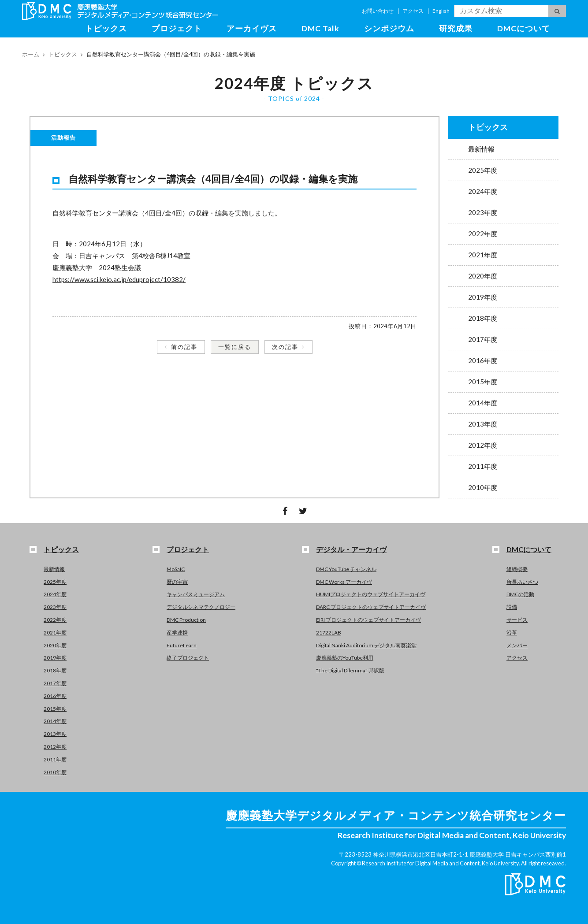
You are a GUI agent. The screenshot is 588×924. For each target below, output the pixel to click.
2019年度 (483, 297)
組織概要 (517, 569)
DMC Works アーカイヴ (344, 582)
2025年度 (483, 170)
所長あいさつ (522, 582)
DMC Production (186, 620)
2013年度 (483, 424)
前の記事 (184, 347)
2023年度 (483, 212)
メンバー (517, 645)
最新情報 (481, 149)
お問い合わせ (378, 11)
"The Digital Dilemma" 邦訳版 (350, 670)
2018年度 (483, 318)
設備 (512, 607)
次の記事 (285, 347)
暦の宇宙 (177, 582)
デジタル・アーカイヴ (351, 549)
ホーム (31, 54)
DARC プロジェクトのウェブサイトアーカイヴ (371, 607)
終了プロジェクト (188, 658)
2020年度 (483, 276)
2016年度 (483, 360)
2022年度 (483, 234)
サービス (517, 620)
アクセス (413, 11)
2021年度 (483, 255)
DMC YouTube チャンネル (346, 569)
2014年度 (483, 403)
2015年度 (483, 382)
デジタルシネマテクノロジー (201, 607)
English (441, 11)
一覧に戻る (235, 347)
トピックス (106, 28)
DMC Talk (320, 28)
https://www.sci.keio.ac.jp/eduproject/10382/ (119, 279)
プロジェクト (177, 28)
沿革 (512, 633)
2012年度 (483, 445)
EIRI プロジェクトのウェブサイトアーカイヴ (368, 620)
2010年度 (483, 487)
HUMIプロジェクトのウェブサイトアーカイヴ (371, 594)
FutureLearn (182, 645)
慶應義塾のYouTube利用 (345, 658)
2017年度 (483, 339)
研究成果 (456, 28)
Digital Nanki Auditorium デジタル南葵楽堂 (366, 645)
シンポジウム (389, 28)
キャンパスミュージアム (196, 594)
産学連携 (177, 633)
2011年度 (483, 466)
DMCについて (524, 28)
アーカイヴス (252, 28)
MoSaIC (176, 569)
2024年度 (483, 191)
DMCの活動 (520, 594)
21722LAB (329, 633)
